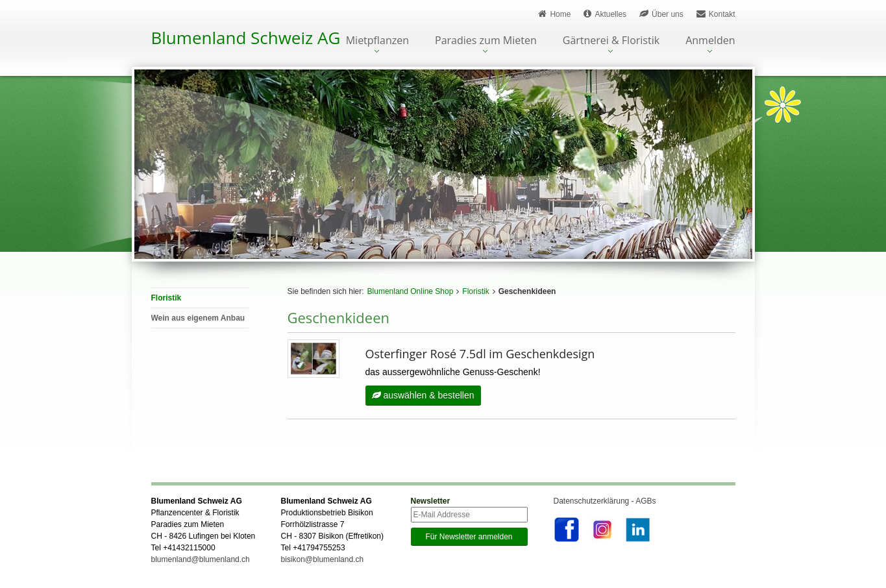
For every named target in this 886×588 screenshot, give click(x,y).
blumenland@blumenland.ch (201, 559)
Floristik (475, 291)
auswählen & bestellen (423, 395)
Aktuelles (605, 14)
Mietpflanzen (377, 41)
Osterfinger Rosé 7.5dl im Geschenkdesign (480, 354)
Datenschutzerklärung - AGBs (605, 501)
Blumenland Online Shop (411, 291)
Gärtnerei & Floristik (611, 41)
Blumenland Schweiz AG (246, 38)
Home (554, 14)
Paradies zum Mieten (486, 41)
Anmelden (710, 41)
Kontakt (716, 14)
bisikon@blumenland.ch (323, 559)
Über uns (661, 14)
